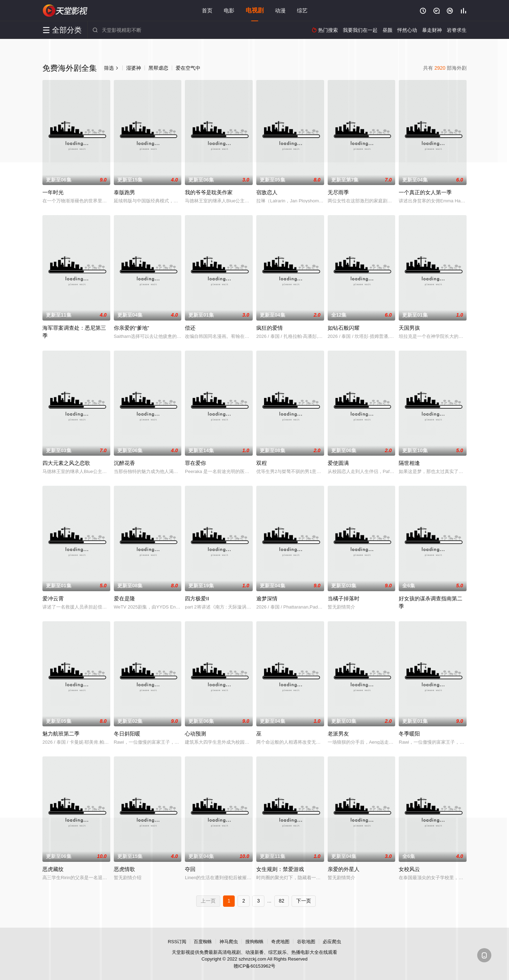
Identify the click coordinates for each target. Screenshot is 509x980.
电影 (229, 10)
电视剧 (255, 10)
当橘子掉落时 (344, 598)
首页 (207, 10)
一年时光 (53, 192)
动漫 (280, 10)
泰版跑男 (124, 192)
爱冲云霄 (53, 598)
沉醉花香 (124, 463)
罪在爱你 (195, 463)
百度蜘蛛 (203, 942)
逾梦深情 (267, 598)
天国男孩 (409, 328)
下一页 (304, 901)
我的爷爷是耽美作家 (209, 192)
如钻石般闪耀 (344, 328)
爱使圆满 (338, 463)
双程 (262, 463)
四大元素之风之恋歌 (66, 463)
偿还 (190, 328)
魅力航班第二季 (61, 734)
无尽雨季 (338, 192)
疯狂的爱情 (270, 328)
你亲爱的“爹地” (131, 328)
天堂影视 (65, 11)
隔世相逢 (409, 463)
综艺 (302, 10)
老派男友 (338, 734)
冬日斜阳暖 (127, 734)
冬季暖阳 (409, 734)
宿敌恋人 (267, 192)
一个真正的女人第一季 (425, 192)
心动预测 (195, 734)
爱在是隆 (124, 598)
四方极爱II (197, 598)
